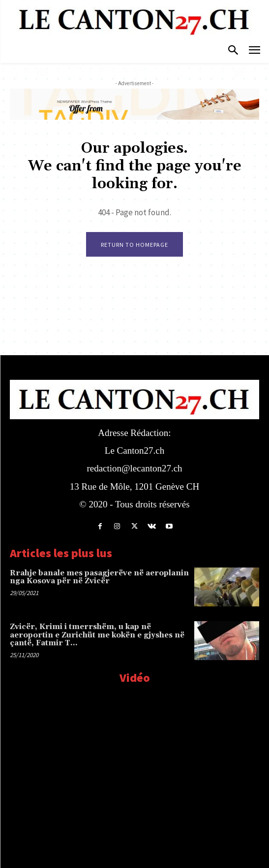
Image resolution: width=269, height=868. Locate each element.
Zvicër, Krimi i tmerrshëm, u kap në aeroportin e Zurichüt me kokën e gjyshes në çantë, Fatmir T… (97, 635)
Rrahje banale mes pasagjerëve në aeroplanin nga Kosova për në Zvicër (99, 577)
